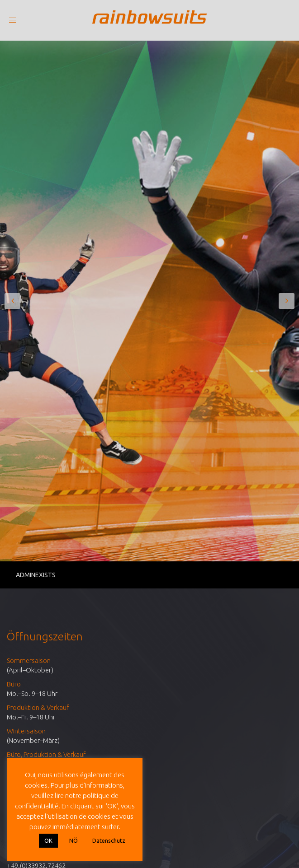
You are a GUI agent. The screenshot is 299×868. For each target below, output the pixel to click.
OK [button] (48, 840)
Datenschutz (109, 840)
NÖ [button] (74, 840)
